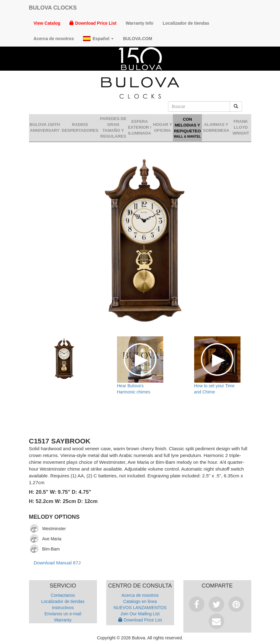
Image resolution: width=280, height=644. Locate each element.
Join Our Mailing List (140, 614)
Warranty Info (140, 23)
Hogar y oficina (162, 127)
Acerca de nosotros (54, 39)
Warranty (63, 620)
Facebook (197, 604)
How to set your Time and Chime (215, 389)
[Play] (35, 529)
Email (216, 621)
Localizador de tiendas (186, 23)
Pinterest (236, 604)
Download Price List (93, 23)
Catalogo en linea (140, 601)
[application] (36, 529)
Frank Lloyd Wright (241, 127)
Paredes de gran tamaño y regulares (113, 127)
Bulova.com (138, 39)
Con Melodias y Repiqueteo (187, 128)
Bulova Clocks (53, 8)
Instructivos (63, 608)
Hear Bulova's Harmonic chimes (134, 389)
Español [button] (98, 39)
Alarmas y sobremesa (216, 127)
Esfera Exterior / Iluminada (139, 127)
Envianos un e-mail (63, 614)
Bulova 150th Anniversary (45, 127)
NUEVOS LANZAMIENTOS (140, 608)
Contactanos (63, 595)
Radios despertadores (80, 127)
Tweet (216, 604)
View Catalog (47, 23)
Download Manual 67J (57, 563)
